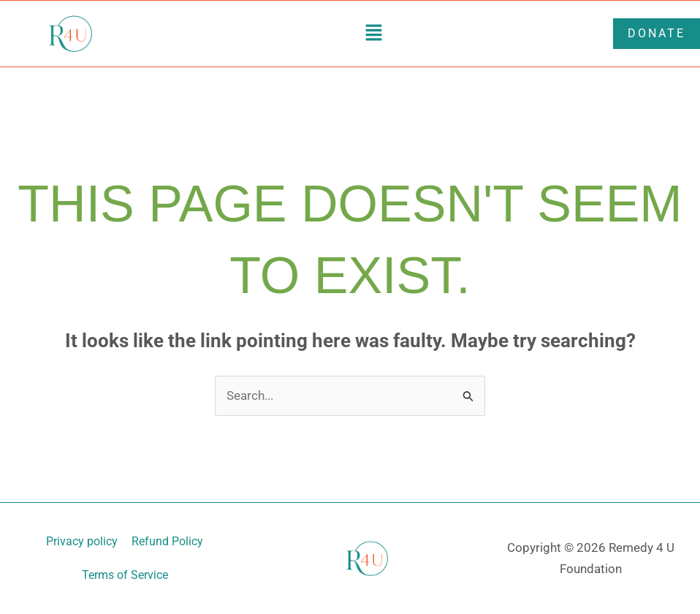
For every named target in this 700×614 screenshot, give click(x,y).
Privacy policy (82, 541)
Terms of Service (125, 575)
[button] (373, 34)
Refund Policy (168, 541)
